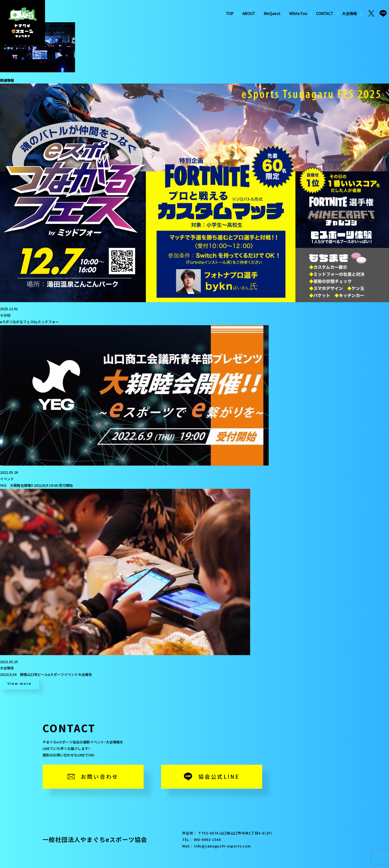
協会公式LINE (219, 776)
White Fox (298, 13)
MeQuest (272, 13)
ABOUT (249, 13)
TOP (230, 13)
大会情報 (349, 13)
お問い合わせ (100, 776)
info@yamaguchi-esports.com (222, 846)
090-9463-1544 (207, 839)
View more (19, 683)
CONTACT (325, 13)
